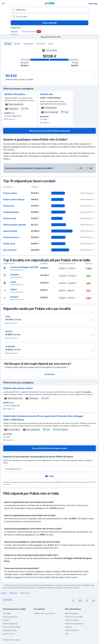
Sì (80, 168)
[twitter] (87, 601)
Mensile (17, 44)
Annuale (8, 44)
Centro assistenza (10, 617)
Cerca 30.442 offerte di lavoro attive (50, 448)
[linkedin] (94, 601)
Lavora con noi (9, 634)
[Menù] (3, 3)
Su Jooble (7, 613)
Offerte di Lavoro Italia (74, 617)
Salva (49, 476)
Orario (51, 44)
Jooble (17, 640)
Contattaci (49, 374)
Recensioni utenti (10, 630)
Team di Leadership (10, 624)
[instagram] (80, 601)
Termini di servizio (72, 620)
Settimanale (28, 44)
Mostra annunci (88, 193)
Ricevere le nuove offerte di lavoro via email (50, 131)
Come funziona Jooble (12, 627)
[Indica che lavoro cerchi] (49, 10)
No (89, 168)
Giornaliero (41, 44)
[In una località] (49, 17)
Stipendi (68, 627)
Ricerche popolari (72, 613)
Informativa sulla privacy (80, 482)
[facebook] (73, 601)
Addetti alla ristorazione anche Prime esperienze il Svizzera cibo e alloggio (50, 94)
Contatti (6, 620)
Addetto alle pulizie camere (15, 94)
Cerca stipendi (49, 23)
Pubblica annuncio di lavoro (44, 613)
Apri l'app (93, 4)
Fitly (67, 634)
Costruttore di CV (72, 630)
